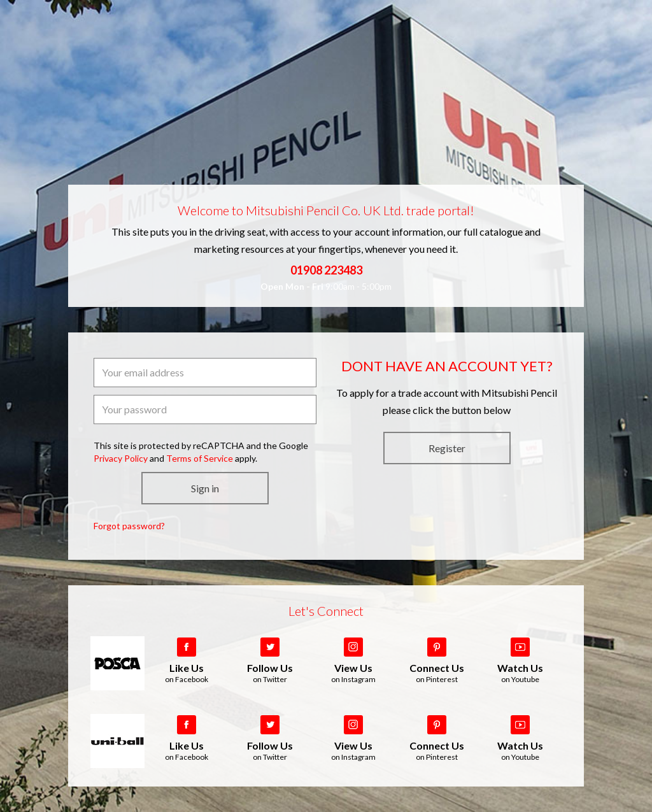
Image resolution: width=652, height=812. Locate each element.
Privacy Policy (121, 458)
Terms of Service (200, 458)
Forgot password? (129, 526)
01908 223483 (326, 270)
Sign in (205, 488)
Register (447, 448)
